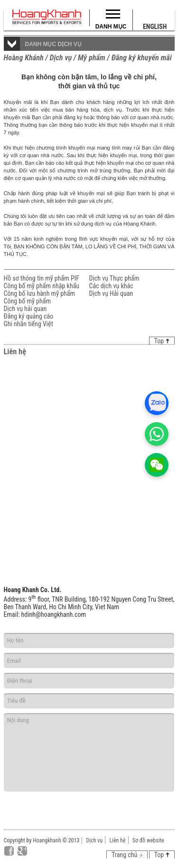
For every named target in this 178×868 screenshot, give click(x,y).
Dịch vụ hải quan (25, 309)
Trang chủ (127, 855)
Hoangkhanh (47, 840)
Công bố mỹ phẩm (28, 301)
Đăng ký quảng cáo (29, 316)
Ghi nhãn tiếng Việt (28, 324)
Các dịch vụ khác (111, 286)
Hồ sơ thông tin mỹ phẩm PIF (42, 278)
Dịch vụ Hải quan (111, 293)
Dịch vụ (95, 840)
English (155, 27)
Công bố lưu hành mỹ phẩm (40, 293)
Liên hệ (117, 840)
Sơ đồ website (148, 840)
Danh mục (111, 27)
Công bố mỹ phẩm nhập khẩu (42, 286)
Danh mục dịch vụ (53, 44)
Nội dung (89, 752)
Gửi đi (139, 804)
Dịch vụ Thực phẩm (114, 278)
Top (162, 341)
